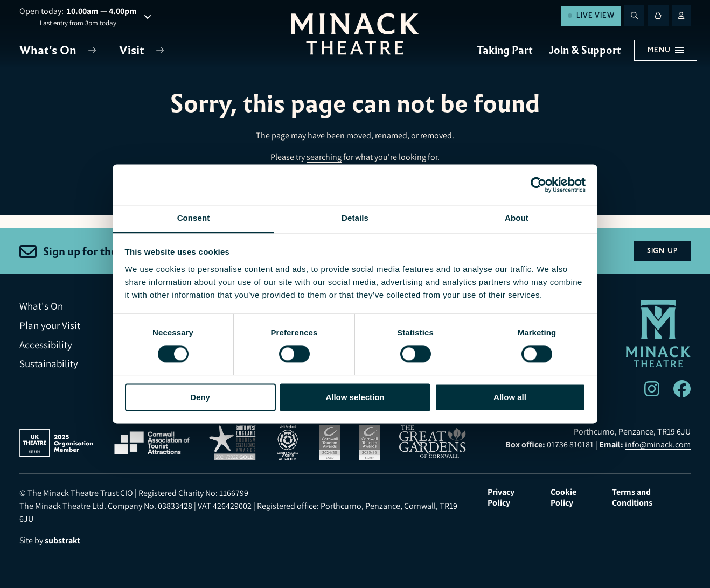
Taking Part (505, 50)
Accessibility (46, 345)
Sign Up (662, 251)
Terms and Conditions (632, 498)
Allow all (510, 397)
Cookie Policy (563, 498)
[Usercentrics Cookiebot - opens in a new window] (538, 185)
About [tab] (517, 218)
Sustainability (49, 364)
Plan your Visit (50, 325)
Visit (133, 50)
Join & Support (585, 50)
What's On (49, 50)
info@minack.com (658, 444)
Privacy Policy (501, 498)
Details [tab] (355, 218)
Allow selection (355, 397)
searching (324, 157)
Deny (200, 397)
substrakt (62, 540)
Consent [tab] (194, 218)
